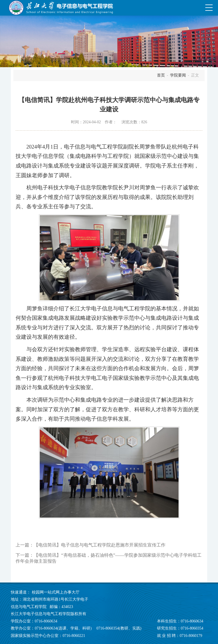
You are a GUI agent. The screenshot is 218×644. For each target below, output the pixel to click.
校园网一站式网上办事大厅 (56, 592)
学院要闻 (178, 75)
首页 (161, 75)
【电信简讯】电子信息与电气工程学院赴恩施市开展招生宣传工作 (100, 545)
